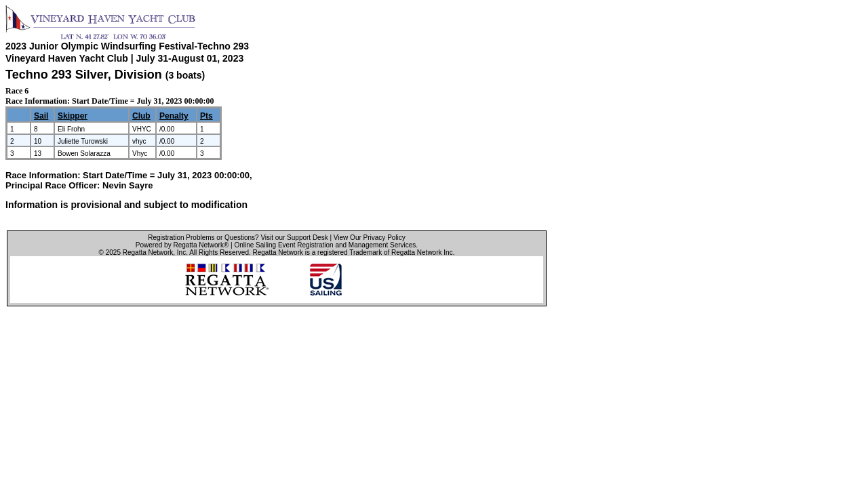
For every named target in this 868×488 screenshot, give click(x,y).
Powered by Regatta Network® (182, 245)
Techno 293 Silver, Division (85, 75)
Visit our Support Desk (294, 238)
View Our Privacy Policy (370, 238)
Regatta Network (148, 252)
